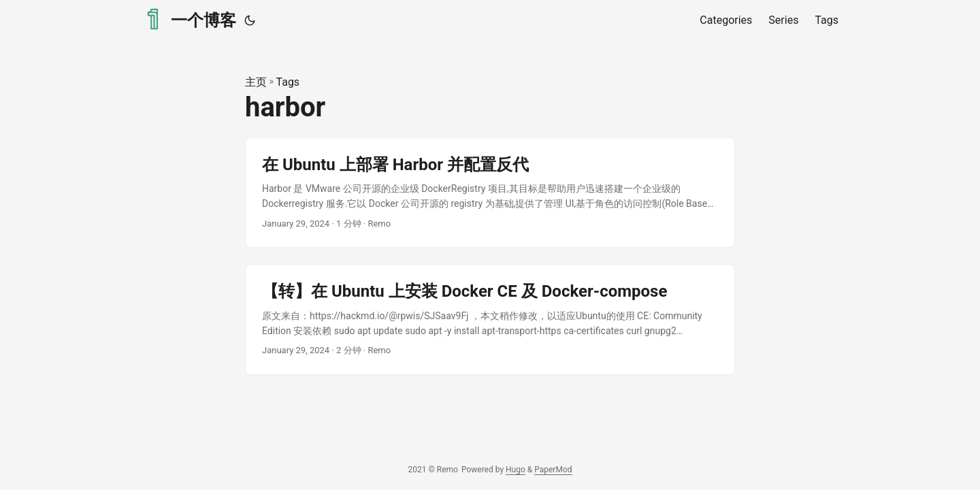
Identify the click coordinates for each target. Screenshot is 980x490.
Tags (288, 82)
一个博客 (189, 19)
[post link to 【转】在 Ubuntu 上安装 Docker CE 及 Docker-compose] (490, 320)
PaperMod (553, 470)
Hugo (516, 470)
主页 (256, 82)
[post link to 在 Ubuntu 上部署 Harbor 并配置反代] (490, 193)
